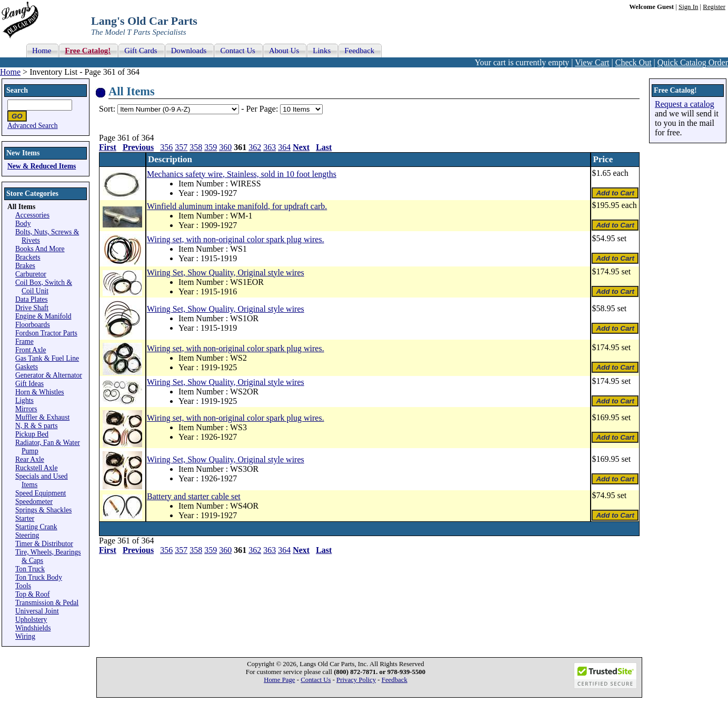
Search (17, 90)
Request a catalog (685, 104)
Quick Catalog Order (693, 62)
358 (196, 147)
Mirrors (26, 409)
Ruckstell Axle (36, 468)
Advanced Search (33, 126)
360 (225, 147)
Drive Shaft (32, 308)
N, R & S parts (36, 426)
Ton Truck (30, 569)
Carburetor (31, 274)
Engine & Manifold (43, 316)
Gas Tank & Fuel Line (47, 358)
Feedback (395, 680)
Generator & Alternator (49, 375)
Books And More (40, 249)
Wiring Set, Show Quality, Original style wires (226, 273)
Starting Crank (36, 527)
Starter (25, 518)
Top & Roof (33, 594)
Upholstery (31, 620)
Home (10, 72)
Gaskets (27, 367)
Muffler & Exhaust (42, 417)
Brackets (28, 257)
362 (255, 147)
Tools (23, 586)
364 (284, 147)
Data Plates (32, 299)
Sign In (688, 7)
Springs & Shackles (43, 510)
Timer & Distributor (44, 544)
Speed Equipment (41, 493)
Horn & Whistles (40, 392)
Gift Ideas (29, 384)
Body (23, 224)
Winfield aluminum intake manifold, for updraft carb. (237, 206)
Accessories (32, 215)
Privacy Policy (356, 680)
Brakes (25, 266)
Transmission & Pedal (47, 603)
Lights (24, 400)
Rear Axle (30, 459)
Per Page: (263, 109)
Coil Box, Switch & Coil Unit (44, 287)
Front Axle (31, 350)
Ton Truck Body (39, 577)
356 (166, 147)
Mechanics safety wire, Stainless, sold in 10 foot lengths (242, 174)
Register (714, 7)
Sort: (107, 109)
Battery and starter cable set (194, 496)
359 (211, 147)
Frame (24, 341)
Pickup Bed (32, 434)
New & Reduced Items (42, 166)
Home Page (279, 680)
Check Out (634, 62)
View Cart (592, 62)
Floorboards (33, 325)
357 (181, 147)
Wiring (25, 636)
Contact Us (316, 680)
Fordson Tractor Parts (46, 333)
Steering (27, 535)
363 (270, 147)
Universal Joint (37, 611)
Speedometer (34, 502)
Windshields (33, 628)
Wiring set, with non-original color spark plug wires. (236, 239)
